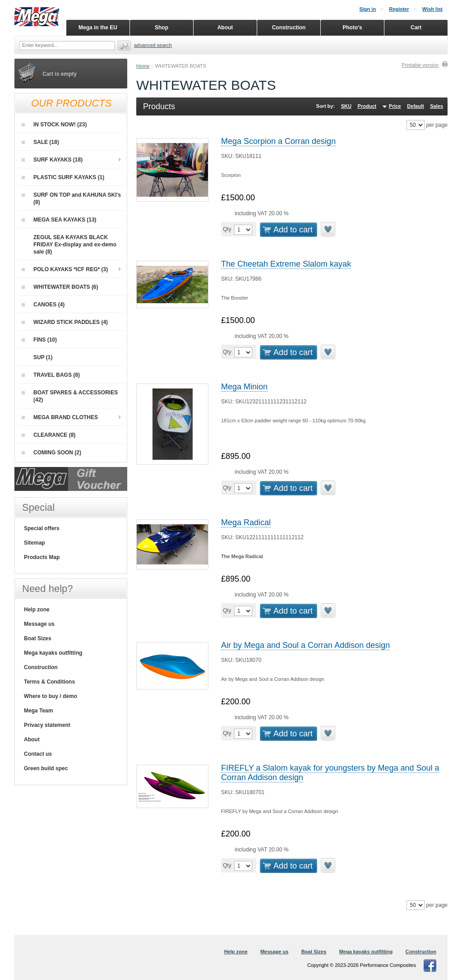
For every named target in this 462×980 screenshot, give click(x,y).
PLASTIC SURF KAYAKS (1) (63, 177)
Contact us (38, 754)
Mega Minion (244, 387)
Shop (162, 28)
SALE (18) (40, 142)
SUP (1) (37, 357)
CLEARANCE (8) (49, 435)
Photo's (352, 28)
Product (367, 106)
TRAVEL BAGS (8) (51, 375)
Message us (39, 624)
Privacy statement (47, 725)
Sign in (367, 9)
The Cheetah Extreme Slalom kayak (286, 264)
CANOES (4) (43, 305)
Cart (416, 28)
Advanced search (153, 45)
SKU (346, 106)
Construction (41, 667)
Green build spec (46, 768)
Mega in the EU (98, 28)
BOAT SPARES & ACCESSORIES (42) (70, 396)
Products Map (42, 557)
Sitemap (35, 543)
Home (143, 66)
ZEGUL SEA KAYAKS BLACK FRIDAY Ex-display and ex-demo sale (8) (69, 244)
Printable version (420, 65)
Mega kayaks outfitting (53, 653)
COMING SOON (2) (51, 453)
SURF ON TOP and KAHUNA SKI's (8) (71, 199)
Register (399, 9)
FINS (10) (39, 340)
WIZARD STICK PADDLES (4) (65, 322)
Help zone (37, 610)
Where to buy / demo (51, 696)
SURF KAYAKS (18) (52, 160)
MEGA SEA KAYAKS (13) (59, 220)
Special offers (42, 528)
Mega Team (38, 711)
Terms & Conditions (49, 682)
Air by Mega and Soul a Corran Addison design (305, 645)
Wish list (432, 9)
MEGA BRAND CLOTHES (60, 417)
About (32, 740)
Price (395, 106)
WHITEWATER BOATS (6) (60, 287)
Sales (437, 106)
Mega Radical (246, 522)
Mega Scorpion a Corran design (278, 141)
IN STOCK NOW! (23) (54, 125)
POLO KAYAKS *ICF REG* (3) (65, 269)
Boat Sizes (38, 638)
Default (415, 106)
